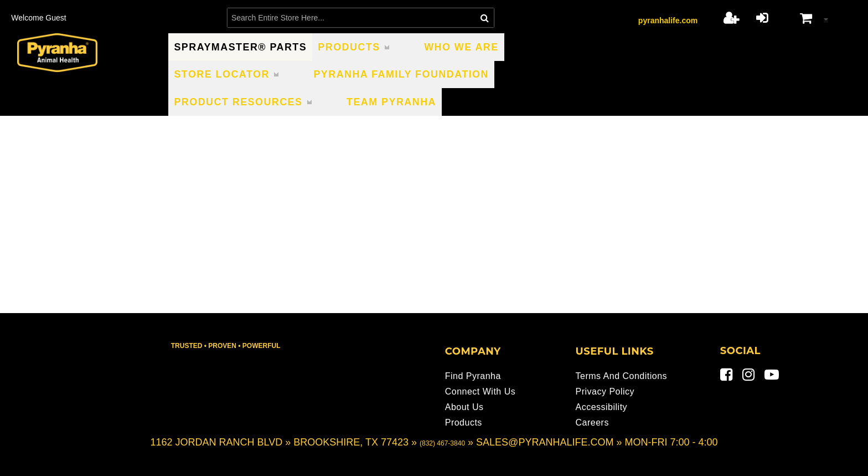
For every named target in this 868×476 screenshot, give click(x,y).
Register (731, 18)
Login (762, 18)
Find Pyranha (473, 376)
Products (464, 423)
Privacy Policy (605, 391)
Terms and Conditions (621, 376)
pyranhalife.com (668, 21)
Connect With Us (480, 391)
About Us (464, 407)
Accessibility (601, 407)
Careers (592, 423)
